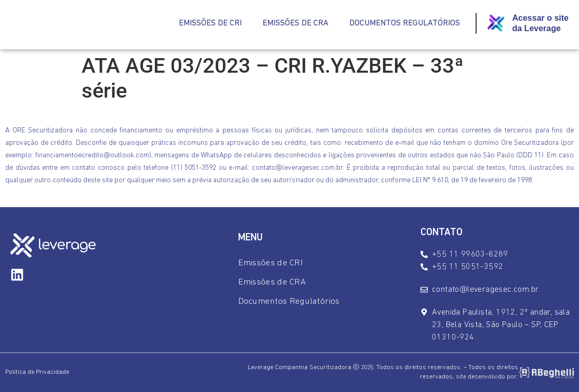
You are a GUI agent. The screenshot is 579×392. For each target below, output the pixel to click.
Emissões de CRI (210, 23)
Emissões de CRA (295, 23)
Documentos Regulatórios (405, 23)
